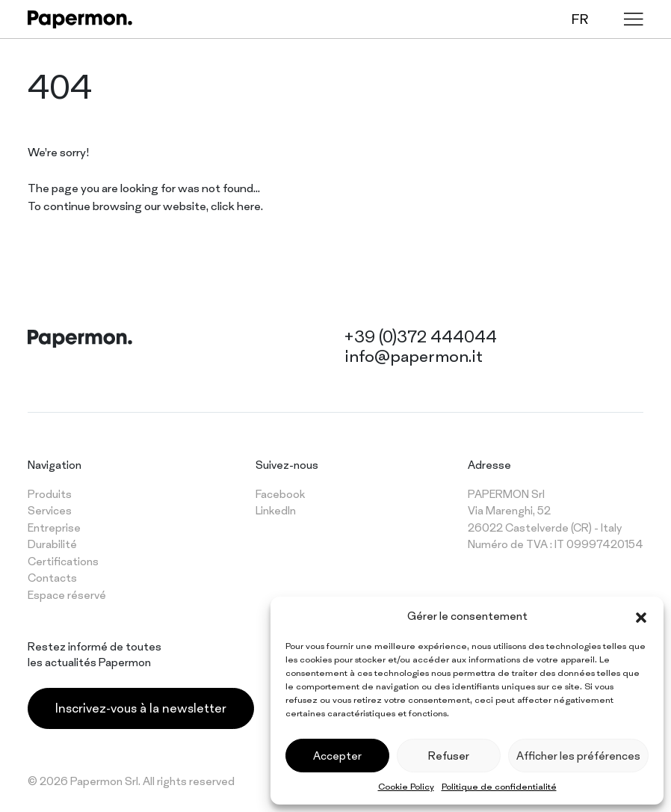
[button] (641, 616)
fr (580, 19)
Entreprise (54, 528)
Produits (50, 494)
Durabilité (52, 544)
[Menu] (634, 19)
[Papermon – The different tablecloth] (80, 19)
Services (50, 510)
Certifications (63, 561)
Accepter (337, 756)
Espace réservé (67, 595)
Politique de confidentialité (499, 787)
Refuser (449, 756)
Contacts (52, 578)
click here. (237, 206)
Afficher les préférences (578, 756)
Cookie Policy (406, 787)
